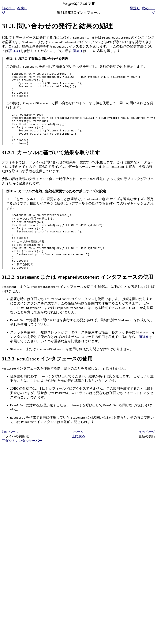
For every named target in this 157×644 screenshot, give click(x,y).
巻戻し (22, 8)
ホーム (78, 453)
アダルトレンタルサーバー (22, 462)
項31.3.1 (14, 51)
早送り (135, 8)
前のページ (10, 453)
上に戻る (78, 457)
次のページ (147, 453)
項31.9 (143, 358)
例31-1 (77, 51)
